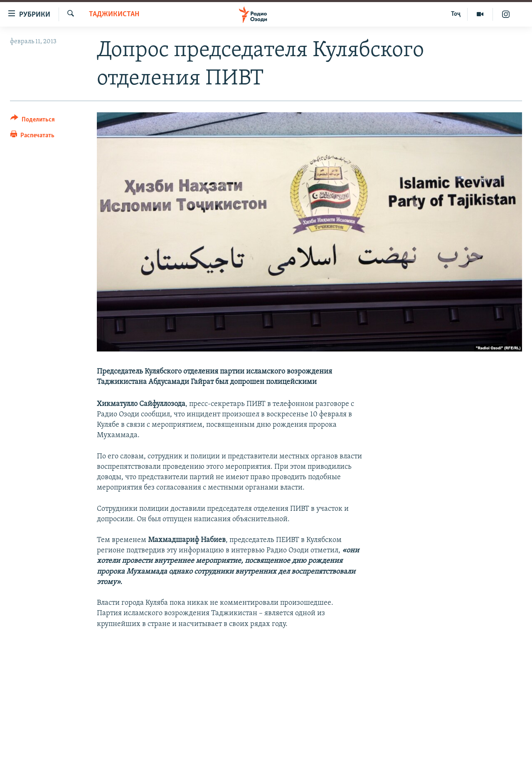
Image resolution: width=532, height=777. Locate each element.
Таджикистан (114, 14)
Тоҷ (456, 14)
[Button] (33, 121)
